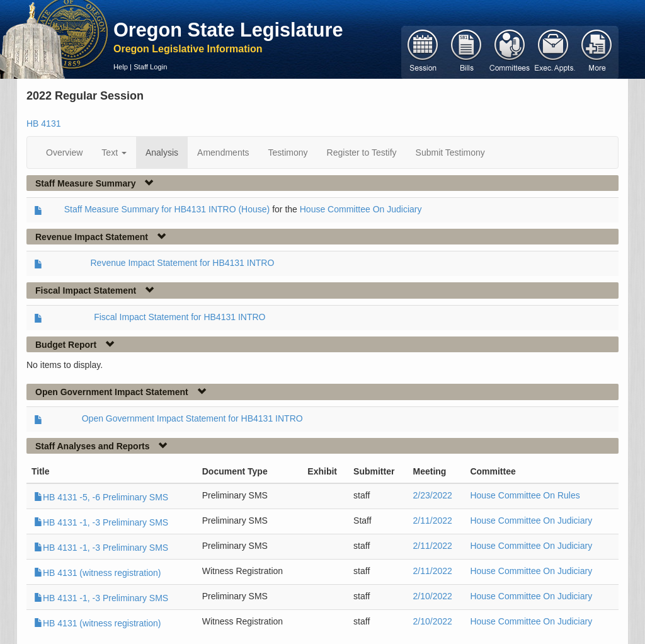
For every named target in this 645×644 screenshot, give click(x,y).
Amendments (223, 152)
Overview (64, 152)
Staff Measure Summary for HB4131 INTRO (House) (167, 209)
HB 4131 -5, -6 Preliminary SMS (101, 497)
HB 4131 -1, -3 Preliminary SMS (101, 522)
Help (121, 67)
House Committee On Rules (525, 495)
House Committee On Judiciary (361, 209)
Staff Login (150, 67)
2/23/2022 (433, 495)
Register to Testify (362, 152)
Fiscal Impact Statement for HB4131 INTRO (180, 317)
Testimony (288, 152)
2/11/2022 (433, 520)
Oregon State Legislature (228, 30)
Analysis (162, 152)
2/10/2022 (433, 596)
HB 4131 (43, 124)
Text (114, 152)
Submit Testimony (450, 152)
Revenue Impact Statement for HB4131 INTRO (183, 263)
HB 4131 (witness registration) (98, 573)
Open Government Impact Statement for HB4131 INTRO (192, 418)
